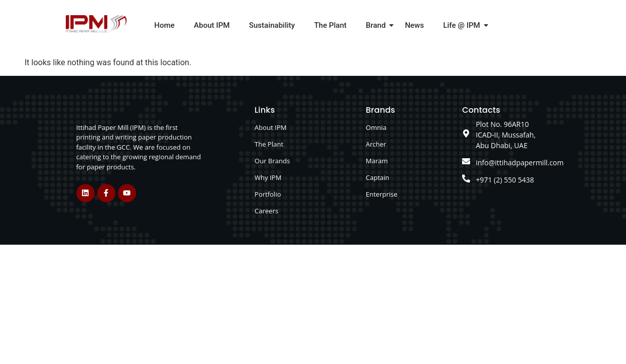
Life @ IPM (464, 25)
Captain (378, 177)
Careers (266, 211)
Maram (377, 161)
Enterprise (382, 194)
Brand (378, 25)
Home (164, 25)
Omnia (376, 127)
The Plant (330, 25)
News (414, 25)
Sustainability (272, 25)
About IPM (212, 25)
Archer (376, 144)
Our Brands (272, 161)
